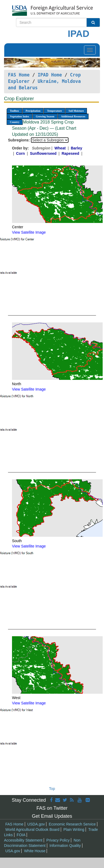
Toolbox (14, 111)
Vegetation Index (19, 116)
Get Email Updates (52, 816)
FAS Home (19, 75)
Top (52, 789)
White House (35, 851)
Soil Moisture (76, 111)
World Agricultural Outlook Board (32, 830)
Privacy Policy (58, 840)
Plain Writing (74, 830)
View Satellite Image (29, 232)
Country (15, 122)
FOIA (21, 835)
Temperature (54, 111)
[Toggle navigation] (90, 50)
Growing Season (45, 116)
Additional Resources (73, 116)
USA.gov (13, 851)
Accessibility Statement (23, 840)
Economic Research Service (72, 824)
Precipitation (33, 111)
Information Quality (65, 846)
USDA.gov (36, 824)
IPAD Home (50, 75)
